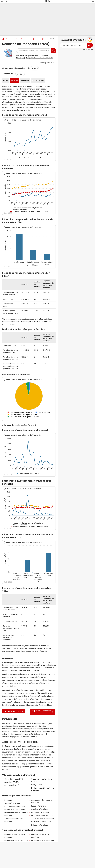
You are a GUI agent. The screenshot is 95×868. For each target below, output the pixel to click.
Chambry (43, 56)
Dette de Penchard (14, 711)
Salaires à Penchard (12, 803)
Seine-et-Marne (27, 39)
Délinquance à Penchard (41, 822)
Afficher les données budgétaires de (16, 68)
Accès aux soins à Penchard (43, 819)
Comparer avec (8, 74)
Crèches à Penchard (40, 809)
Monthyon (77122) (12, 785)
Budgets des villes (12, 39)
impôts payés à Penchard (25, 425)
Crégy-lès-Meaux (32, 56)
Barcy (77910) (37, 785)
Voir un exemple (88, 49)
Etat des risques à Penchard (43, 815)
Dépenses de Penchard (43, 712)
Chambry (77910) (12, 782)
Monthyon (20, 58)
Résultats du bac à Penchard (16, 840)
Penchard (38, 39)
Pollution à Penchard (40, 825)
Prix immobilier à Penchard (15, 806)
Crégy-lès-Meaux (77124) (15, 779)
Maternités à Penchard (41, 812)
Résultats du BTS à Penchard (43, 840)
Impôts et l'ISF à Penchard (15, 810)
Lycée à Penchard (39, 806)
